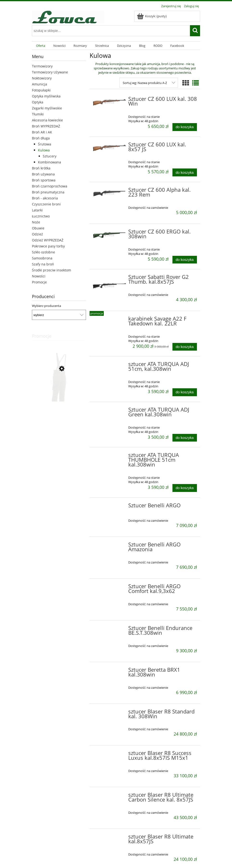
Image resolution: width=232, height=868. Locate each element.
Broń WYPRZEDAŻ (46, 126)
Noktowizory (42, 78)
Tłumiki (38, 114)
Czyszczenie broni (46, 204)
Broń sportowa (44, 180)
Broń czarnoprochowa (50, 186)
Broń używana (43, 174)
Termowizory (42, 66)
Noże (36, 222)
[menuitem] (41, 46)
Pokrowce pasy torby (48, 246)
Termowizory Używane (50, 72)
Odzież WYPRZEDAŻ (48, 240)
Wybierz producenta (46, 306)
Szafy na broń (43, 264)
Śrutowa (45, 144)
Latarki (37, 210)
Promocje (39, 282)
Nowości (39, 276)
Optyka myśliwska (46, 96)
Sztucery (50, 156)
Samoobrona (42, 258)
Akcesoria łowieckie (47, 120)
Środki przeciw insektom (52, 270)
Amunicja (40, 84)
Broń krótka (41, 168)
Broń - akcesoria (45, 198)
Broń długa (41, 138)
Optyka (38, 102)
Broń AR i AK (42, 132)
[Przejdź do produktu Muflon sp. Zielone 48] (59, 390)
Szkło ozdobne (43, 252)
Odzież (37, 234)
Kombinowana (49, 162)
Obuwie (38, 228)
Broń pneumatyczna (48, 192)
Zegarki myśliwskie (47, 108)
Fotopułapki (41, 90)
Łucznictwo (41, 216)
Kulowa (44, 150)
